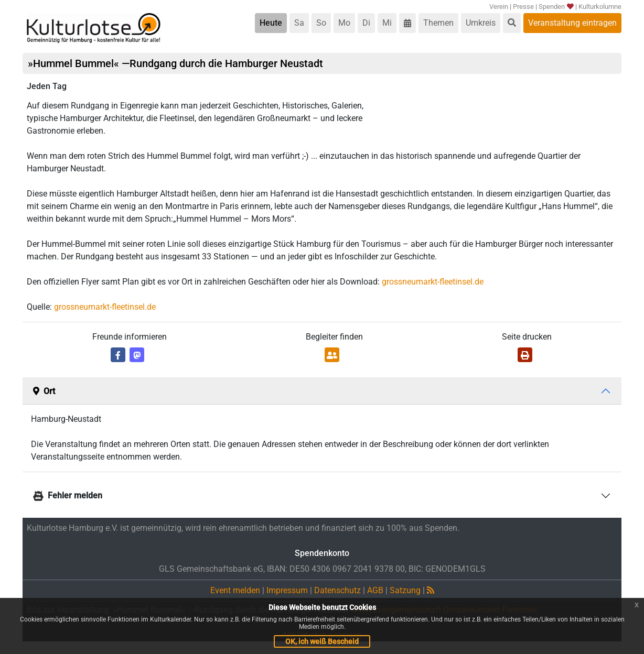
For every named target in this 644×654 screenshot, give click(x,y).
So (321, 23)
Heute (271, 23)
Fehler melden (68, 495)
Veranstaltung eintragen (572, 23)
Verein (499, 7)
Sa (299, 23)
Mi (387, 23)
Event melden (235, 590)
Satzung (405, 590)
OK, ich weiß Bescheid (322, 641)
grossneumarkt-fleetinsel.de (433, 282)
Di (366, 23)
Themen (438, 23)
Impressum (287, 590)
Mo (344, 23)
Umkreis (481, 23)
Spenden (556, 7)
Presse (523, 7)
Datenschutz (337, 590)
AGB (375, 590)
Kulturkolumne (600, 7)
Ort (44, 391)
